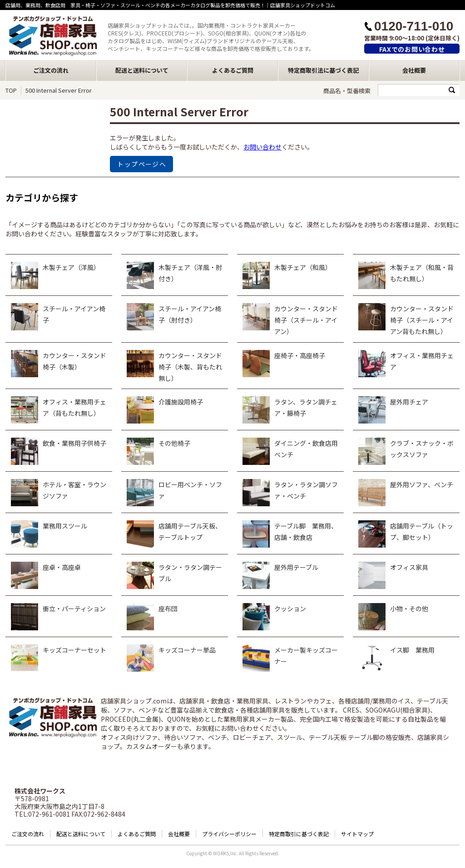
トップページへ (142, 164)
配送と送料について (142, 70)
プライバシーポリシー (229, 834)
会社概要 (414, 70)
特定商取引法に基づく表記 (323, 70)
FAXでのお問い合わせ (412, 49)
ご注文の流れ (51, 70)
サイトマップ (357, 834)
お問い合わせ (262, 147)
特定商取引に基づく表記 (299, 834)
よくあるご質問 (233, 70)
